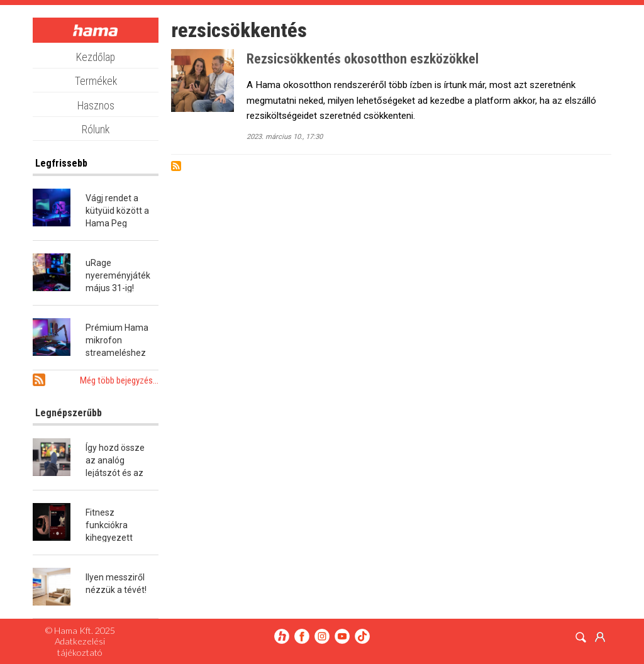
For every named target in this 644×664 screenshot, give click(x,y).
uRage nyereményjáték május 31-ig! (118, 275)
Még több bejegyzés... (119, 380)
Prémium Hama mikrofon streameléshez (117, 340)
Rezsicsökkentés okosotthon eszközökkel (363, 59)
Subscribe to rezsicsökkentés (176, 166)
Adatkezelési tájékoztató (80, 646)
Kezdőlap (96, 57)
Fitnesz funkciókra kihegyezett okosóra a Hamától (109, 538)
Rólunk (96, 130)
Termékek (96, 81)
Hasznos (96, 106)
